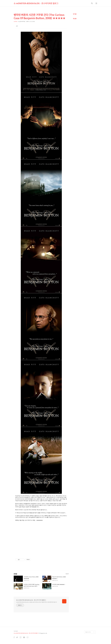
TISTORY (16, 631)
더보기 (67, 574)
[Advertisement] (41, 541)
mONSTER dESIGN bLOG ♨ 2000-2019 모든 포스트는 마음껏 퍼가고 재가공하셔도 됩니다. (37, 602)
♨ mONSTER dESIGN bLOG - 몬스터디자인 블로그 (36, 3)
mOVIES (16, 21)
